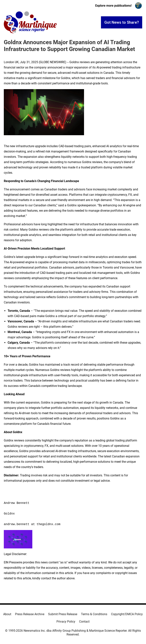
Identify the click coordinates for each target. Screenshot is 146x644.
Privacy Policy (66, 622)
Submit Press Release (63, 614)
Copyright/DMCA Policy (127, 614)
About (7, 614)
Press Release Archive (30, 614)
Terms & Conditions (94, 614)
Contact (84, 622)
